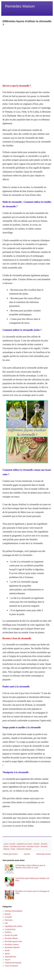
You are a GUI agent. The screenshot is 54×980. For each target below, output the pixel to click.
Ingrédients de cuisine (25, 844)
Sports (7, 954)
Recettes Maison (11, 938)
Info (6, 923)
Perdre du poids (11, 935)
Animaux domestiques (14, 911)
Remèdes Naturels (12, 947)
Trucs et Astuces (11, 966)
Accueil (27, 854)
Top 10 (8, 960)
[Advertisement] (27, 54)
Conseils (12, 844)
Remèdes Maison (20, 6)
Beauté (8, 914)
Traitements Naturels (24, 849)
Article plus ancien (44, 854)
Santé (13, 849)
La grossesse (10, 929)
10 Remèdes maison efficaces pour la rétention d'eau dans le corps (30, 867)
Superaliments (11, 957)
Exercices (9, 920)
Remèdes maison (33, 846)
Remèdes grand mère (18, 846)
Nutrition (37, 844)
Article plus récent (10, 854)
